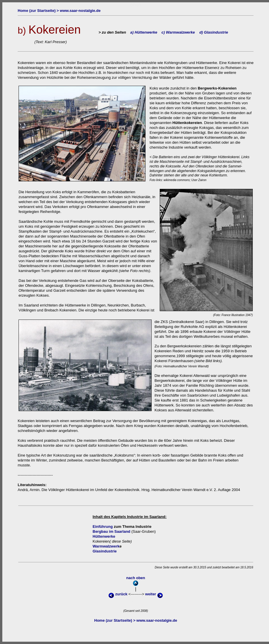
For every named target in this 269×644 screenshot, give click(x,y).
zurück (118, 594)
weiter (154, 594)
